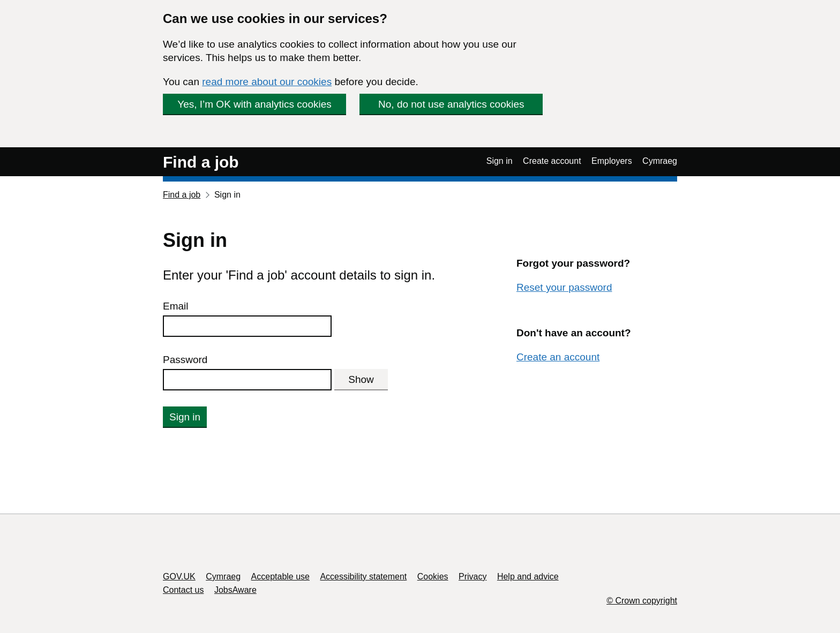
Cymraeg (660, 161)
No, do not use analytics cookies (451, 104)
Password (185, 360)
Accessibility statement (363, 577)
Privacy (472, 577)
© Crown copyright (642, 601)
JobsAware (235, 590)
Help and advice (528, 577)
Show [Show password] (361, 379)
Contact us (183, 590)
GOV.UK (179, 577)
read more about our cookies (267, 82)
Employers (612, 161)
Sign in (500, 161)
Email (176, 306)
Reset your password (564, 287)
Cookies (433, 577)
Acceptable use (280, 577)
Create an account (558, 357)
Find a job (201, 162)
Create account (552, 161)
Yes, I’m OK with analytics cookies (254, 104)
